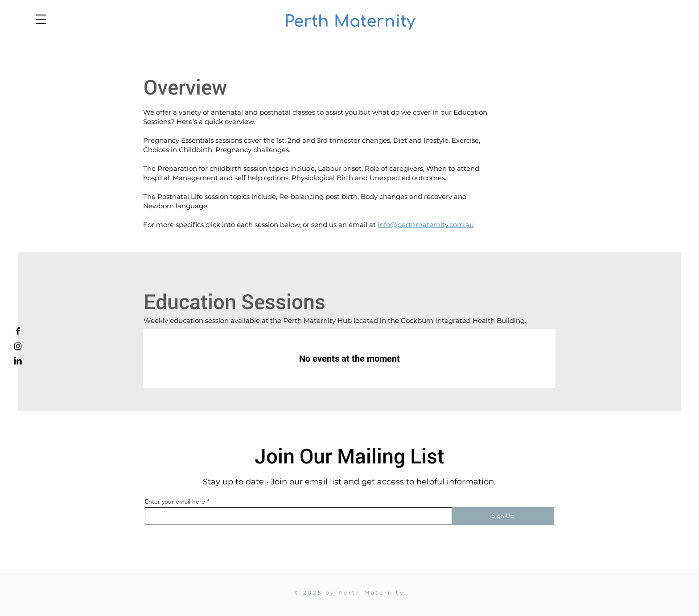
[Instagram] (18, 346)
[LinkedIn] (18, 361)
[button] (41, 19)
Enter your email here (175, 501)
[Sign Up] (503, 516)
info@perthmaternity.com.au (426, 225)
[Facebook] (18, 331)
